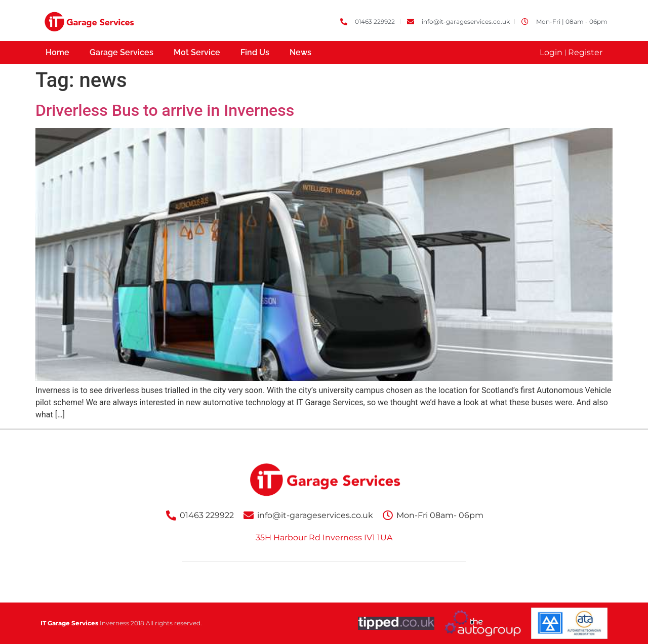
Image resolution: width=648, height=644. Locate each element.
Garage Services (121, 52)
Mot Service (197, 52)
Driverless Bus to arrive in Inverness (165, 110)
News (300, 52)
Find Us (255, 52)
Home (57, 52)
